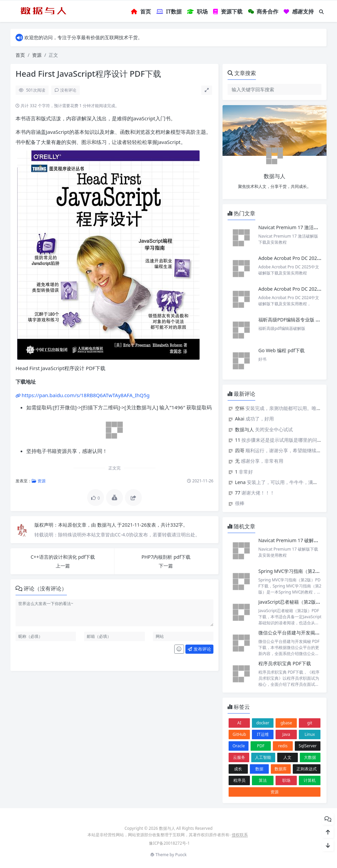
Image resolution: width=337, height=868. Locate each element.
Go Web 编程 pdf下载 (281, 350)
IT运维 (263, 734)
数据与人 (107, 525)
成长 (238, 769)
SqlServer (308, 746)
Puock (181, 855)
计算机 (310, 780)
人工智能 (263, 757)
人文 (287, 757)
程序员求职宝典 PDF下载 (285, 663)
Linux (310, 734)
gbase (286, 723)
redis (283, 746)
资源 (37, 55)
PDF (261, 746)
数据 (259, 769)
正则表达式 (307, 769)
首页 (20, 55)
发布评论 (199, 649)
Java (286, 734)
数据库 (281, 769)
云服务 (239, 757)
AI (239, 723)
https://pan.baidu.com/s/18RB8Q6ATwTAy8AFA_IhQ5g (86, 395)
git (310, 723)
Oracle (238, 746)
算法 (263, 780)
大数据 (310, 757)
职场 (286, 780)
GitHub (239, 734)
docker (263, 723)
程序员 (239, 780)
